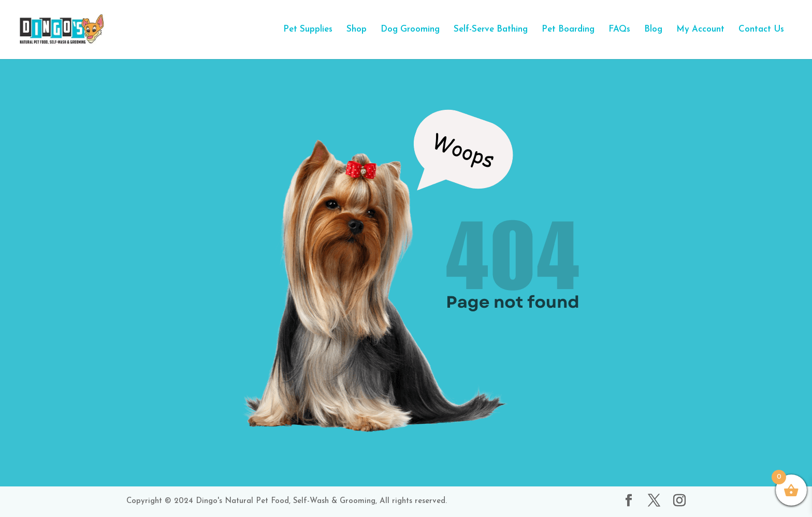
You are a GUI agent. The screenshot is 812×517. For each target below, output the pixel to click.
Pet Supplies (308, 30)
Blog (653, 30)
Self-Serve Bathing (491, 30)
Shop (357, 30)
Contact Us (761, 30)
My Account (700, 30)
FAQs (619, 30)
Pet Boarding (568, 30)
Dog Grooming (410, 30)
